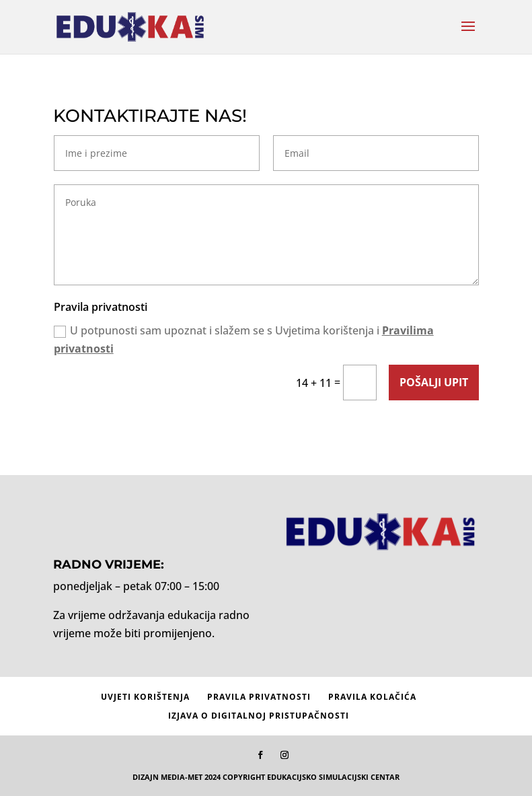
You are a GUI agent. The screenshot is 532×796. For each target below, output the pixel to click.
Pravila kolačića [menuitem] (372, 697)
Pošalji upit (434, 382)
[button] (468, 35)
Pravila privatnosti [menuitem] (259, 697)
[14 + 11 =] (360, 383)
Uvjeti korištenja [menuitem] (145, 697)
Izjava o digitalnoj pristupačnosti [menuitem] (259, 716)
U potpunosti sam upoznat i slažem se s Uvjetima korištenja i (244, 339)
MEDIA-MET (182, 777)
